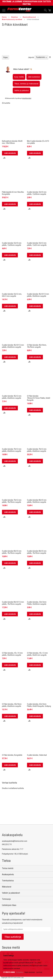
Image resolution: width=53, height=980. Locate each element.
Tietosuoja (6, 899)
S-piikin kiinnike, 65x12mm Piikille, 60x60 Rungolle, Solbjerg (39, 705)
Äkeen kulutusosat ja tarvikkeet (12, 19)
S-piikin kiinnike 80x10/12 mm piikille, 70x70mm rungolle (13, 603)
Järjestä (31, 57)
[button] (4, 158)
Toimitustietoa (8, 881)
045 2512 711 (7, 844)
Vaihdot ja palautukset (11, 893)
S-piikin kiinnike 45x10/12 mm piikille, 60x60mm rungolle (13, 346)
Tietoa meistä (8, 868)
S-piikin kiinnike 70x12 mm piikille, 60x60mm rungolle (12, 450)
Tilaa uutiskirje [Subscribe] (13, 937)
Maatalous (15, 17)
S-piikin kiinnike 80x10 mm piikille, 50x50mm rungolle (37, 501)
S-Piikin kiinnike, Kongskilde (12, 755)
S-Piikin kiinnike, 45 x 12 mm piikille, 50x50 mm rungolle (37, 654)
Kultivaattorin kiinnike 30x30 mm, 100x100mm (12, 142)
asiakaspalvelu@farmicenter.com (15, 841)
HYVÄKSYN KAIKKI (9, 972)
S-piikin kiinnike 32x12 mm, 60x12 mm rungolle (12, 295)
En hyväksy (20, 972)
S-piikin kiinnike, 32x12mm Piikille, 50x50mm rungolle (37, 603)
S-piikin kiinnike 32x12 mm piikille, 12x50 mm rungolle (37, 244)
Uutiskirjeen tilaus (9, 905)
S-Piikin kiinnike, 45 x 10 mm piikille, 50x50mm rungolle (12, 654)
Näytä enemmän (30, 972)
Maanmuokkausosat (29, 17)
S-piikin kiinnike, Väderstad (37, 755)
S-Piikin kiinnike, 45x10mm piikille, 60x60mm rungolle (12, 705)
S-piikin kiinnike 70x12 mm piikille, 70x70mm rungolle (12, 501)
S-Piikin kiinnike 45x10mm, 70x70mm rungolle (37, 346)
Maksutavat (7, 887)
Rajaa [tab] (6, 57)
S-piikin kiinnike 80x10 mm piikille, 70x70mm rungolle (12, 552)
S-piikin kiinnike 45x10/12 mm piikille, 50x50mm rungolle (38, 295)
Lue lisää (39, 972)
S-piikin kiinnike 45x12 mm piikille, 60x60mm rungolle (12, 397)
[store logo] (19, 10)
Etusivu (4, 17)
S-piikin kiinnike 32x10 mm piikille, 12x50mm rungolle (37, 193)
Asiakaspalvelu (8, 874)
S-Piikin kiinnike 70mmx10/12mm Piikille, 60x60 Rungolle (39, 398)
